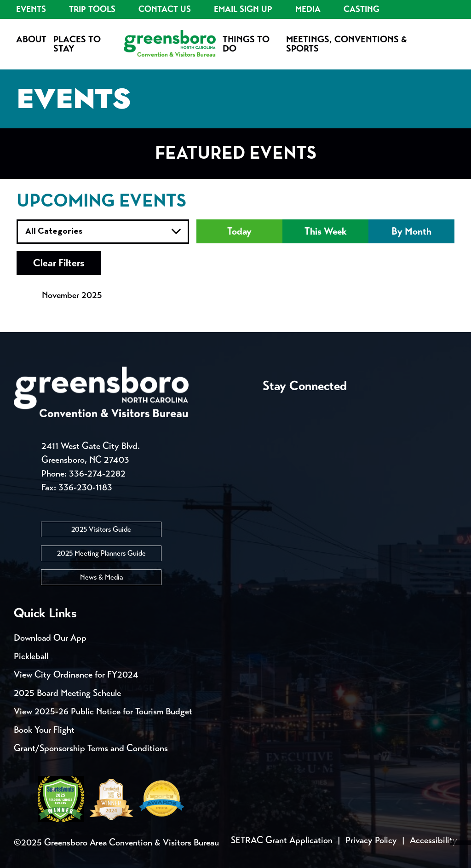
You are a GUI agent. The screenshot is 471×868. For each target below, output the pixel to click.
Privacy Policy (371, 840)
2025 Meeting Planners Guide (101, 553)
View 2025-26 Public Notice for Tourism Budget (103, 711)
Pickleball (31, 656)
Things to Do (246, 44)
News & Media (101, 577)
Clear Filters (60, 263)
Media (308, 9)
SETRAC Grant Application (282, 840)
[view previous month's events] (26, 295)
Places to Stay (77, 44)
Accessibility (434, 840)
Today (240, 231)
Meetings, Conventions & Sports (347, 44)
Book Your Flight (44, 730)
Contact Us (165, 9)
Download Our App (50, 638)
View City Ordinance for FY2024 (76, 675)
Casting (362, 9)
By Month (411, 231)
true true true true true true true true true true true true (103, 232)
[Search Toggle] (450, 33)
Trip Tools (92, 9)
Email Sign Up (243, 9)
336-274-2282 (97, 474)
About (31, 39)
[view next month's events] (118, 295)
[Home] (170, 44)
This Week (325, 231)
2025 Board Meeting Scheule (67, 693)
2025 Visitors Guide (101, 529)
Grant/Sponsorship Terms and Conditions (91, 748)
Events (31, 9)
